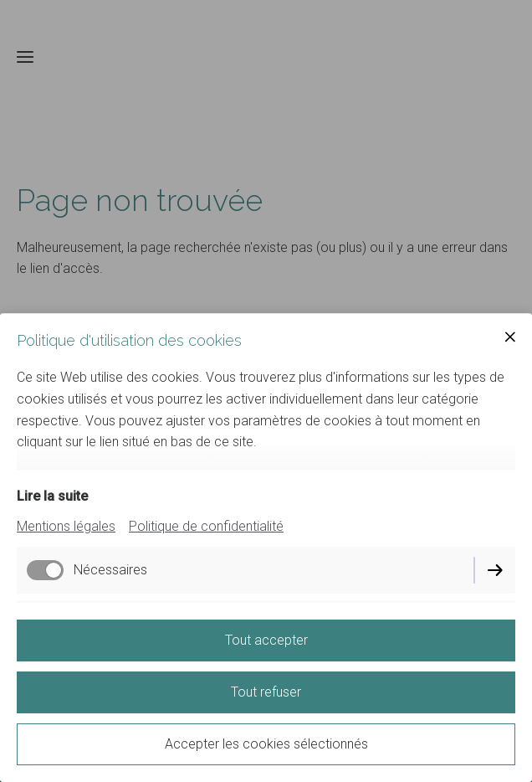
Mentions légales (66, 526)
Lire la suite (52, 496)
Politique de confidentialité (206, 526)
